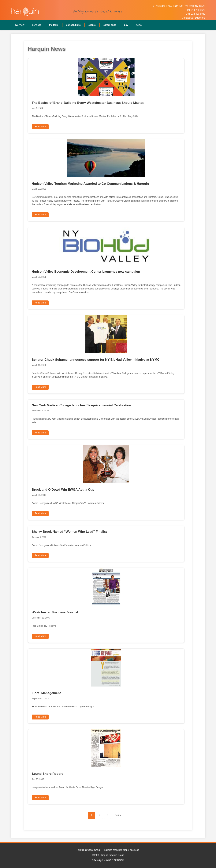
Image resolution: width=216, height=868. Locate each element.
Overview (19, 25)
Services (37, 25)
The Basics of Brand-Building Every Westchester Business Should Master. (88, 103)
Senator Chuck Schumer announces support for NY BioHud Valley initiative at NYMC (96, 360)
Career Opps (110, 25)
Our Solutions (73, 25)
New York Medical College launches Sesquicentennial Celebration (81, 405)
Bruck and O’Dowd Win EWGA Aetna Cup (63, 490)
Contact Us (188, 18)
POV (126, 25)
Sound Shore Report (47, 774)
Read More (40, 127)
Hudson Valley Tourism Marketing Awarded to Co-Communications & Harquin (90, 184)
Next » (118, 815)
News (139, 25)
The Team (54, 25)
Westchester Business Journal (55, 612)
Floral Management (46, 693)
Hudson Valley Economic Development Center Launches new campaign (86, 272)
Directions (200, 18)
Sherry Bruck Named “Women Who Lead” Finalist (69, 532)
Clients (92, 25)
